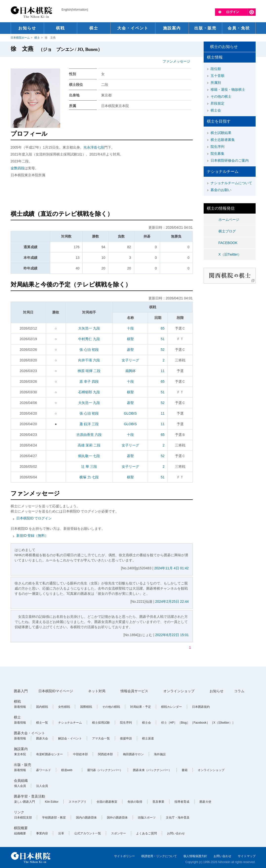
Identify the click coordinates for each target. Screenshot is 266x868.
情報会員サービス (134, 691)
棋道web (67, 770)
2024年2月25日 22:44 (172, 601)
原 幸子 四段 (89, 381)
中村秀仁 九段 (89, 339)
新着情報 (20, 707)
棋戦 (17, 701)
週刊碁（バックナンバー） (105, 770)
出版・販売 (23, 765)
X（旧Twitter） (230, 254)
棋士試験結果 (221, 133)
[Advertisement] (102, 195)
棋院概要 (21, 828)
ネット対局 (97, 691)
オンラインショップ (179, 691)
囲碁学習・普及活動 (29, 796)
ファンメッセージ (176, 61)
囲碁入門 (21, 691)
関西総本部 (105, 754)
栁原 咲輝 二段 (89, 371)
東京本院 (20, 754)
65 (163, 328)
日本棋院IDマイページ (56, 691)
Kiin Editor (52, 802)
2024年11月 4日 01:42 (171, 568)
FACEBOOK (228, 243)
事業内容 (42, 833)
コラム (239, 691)
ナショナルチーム (70, 723)
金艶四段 (18, 168)
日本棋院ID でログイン (34, 518)
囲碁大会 (42, 738)
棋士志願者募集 (223, 140)
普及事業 (158, 802)
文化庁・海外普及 (178, 818)
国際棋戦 (86, 707)
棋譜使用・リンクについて (159, 856)
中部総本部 (80, 754)
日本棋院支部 (23, 818)
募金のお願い (221, 190)
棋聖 (130, 339)
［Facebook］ (200, 723)
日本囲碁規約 (201, 707)
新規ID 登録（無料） (32, 535)
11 (163, 371)
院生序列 (218, 147)
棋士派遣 (148, 738)
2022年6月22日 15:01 (172, 635)
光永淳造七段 (94, 147)
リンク (19, 812)
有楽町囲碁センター (49, 754)
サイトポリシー (124, 856)
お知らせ (217, 691)
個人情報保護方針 (195, 856)
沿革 (61, 833)
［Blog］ (184, 723)
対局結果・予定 (141, 707)
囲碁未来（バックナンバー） (152, 770)
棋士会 (216, 110)
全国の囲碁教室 (107, 802)
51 (163, 339)
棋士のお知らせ (224, 47)
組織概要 (20, 833)
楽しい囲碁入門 (24, 802)
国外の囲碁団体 (117, 818)
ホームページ (229, 220)
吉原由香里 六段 (89, 435)
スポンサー (119, 833)
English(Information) (75, 10)
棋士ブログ (227, 231)
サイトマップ (247, 856)
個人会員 (20, 786)
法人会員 (42, 786)
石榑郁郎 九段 (89, 392)
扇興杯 (130, 371)
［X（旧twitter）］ (223, 723)
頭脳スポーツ (147, 818)
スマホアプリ (77, 802)
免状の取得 (135, 802)
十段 (130, 328)
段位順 (216, 69)
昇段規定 (218, 103)
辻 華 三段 (89, 467)
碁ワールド (44, 770)
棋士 (37, 38)
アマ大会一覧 (101, 738)
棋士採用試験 (101, 723)
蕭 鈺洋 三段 (89, 424)
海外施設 (160, 754)
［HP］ (172, 723)
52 (163, 350)
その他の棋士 (221, 96)
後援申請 (126, 738)
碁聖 (130, 350)
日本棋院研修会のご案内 (230, 160)
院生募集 (218, 154)
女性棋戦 (64, 707)
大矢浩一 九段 (89, 328)
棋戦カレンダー (171, 707)
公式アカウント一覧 (88, 833)
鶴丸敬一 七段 (89, 456)
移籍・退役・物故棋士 (228, 89)
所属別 (216, 83)
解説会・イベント (70, 738)
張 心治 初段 (89, 350)
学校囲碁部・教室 (54, 818)
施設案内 (21, 749)
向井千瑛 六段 (89, 360)
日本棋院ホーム (20, 38)
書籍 (185, 770)
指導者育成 (182, 802)
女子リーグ (130, 360)
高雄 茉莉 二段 (89, 445)
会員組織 (21, 780)
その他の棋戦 (111, 707)
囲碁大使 (205, 802)
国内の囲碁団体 (86, 818)
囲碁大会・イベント (29, 733)
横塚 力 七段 (89, 477)
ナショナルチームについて (231, 183)
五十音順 (218, 76)
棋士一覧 (42, 723)
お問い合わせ (176, 833)
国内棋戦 (42, 707)
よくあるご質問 (146, 833)
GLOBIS (130, 413)
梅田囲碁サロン (133, 754)
